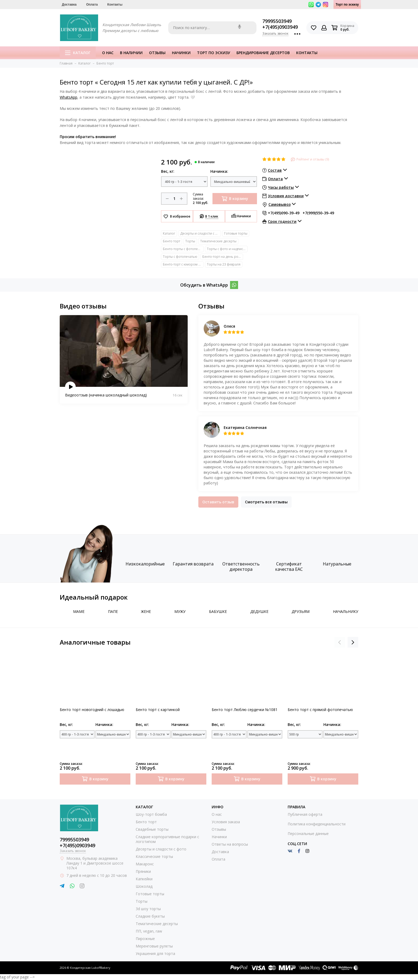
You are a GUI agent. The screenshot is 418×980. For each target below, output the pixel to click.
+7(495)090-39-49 (284, 213)
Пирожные (145, 939)
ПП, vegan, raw (149, 931)
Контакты (115, 5)
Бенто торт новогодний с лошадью (92, 710)
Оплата (92, 5)
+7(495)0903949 (280, 27)
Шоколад (144, 886)
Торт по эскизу (347, 5)
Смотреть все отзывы (266, 502)
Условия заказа (226, 822)
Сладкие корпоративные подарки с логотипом (167, 839)
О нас (108, 53)
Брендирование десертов (263, 53)
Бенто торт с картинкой (158, 710)
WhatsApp (69, 97)
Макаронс (145, 864)
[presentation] (340, 642)
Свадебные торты (152, 829)
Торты (190, 241)
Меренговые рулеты (154, 946)
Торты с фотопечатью (180, 257)
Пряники (143, 871)
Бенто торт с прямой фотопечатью (320, 710)
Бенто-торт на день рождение (223, 257)
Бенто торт (172, 241)
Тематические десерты (218, 241)
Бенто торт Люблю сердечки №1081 (245, 710)
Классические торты (154, 856)
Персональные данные (308, 834)
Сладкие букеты (150, 916)
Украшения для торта (155, 953)
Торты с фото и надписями (227, 249)
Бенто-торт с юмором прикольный (183, 264)
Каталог (78, 53)
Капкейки (144, 879)
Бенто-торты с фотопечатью (183, 249)
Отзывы (157, 53)
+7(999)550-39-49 (318, 213)
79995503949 (277, 21)
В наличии (131, 53)
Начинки (181, 53)
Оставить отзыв (218, 502)
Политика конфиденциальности (317, 824)
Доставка (69, 5)
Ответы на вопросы (230, 844)
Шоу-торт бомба (151, 814)
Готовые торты (236, 233)
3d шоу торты (148, 909)
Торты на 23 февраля (224, 264)
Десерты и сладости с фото (201, 233)
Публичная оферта (305, 814)
